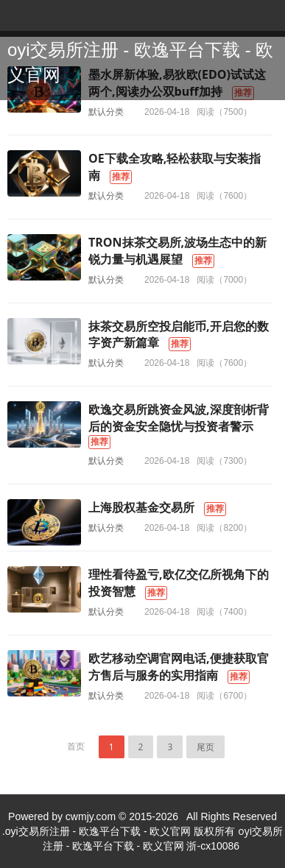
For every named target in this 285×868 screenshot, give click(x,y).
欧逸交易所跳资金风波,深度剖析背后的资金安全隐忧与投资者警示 (179, 418)
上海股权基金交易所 (141, 507)
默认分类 (106, 112)
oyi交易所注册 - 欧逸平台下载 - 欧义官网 (140, 62)
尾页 (205, 747)
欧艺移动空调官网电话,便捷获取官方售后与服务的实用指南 (179, 667)
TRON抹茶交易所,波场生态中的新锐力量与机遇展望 (177, 251)
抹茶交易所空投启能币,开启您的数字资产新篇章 (179, 335)
